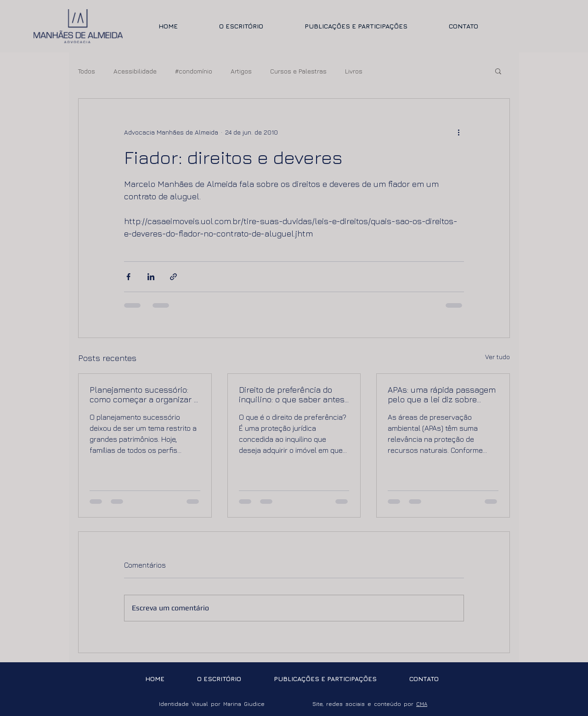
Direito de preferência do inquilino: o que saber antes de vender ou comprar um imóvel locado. (292, 395)
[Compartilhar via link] (173, 277)
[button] (498, 71)
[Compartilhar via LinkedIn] (151, 277)
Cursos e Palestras (298, 71)
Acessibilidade (135, 71)
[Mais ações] (458, 132)
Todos (87, 71)
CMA (422, 704)
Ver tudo (498, 357)
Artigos (241, 71)
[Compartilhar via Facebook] (128, 277)
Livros (354, 71)
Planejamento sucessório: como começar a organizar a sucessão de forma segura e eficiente (144, 395)
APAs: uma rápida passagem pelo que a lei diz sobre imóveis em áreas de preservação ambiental (442, 395)
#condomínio (194, 71)
